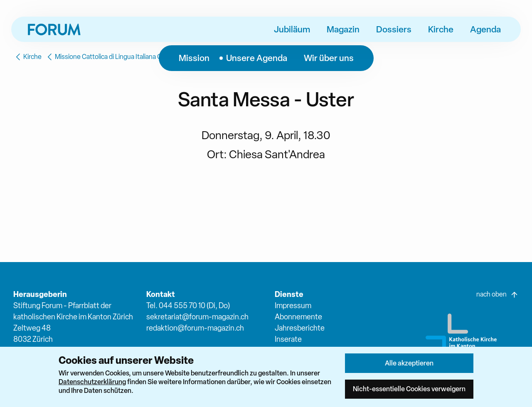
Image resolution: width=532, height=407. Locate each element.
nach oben (498, 294)
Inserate (288, 339)
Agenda (485, 29)
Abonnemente (298, 317)
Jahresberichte (300, 328)
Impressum (293, 305)
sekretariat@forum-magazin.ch (197, 317)
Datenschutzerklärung (92, 382)
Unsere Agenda (257, 58)
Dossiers (394, 29)
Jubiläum (292, 29)
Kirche (441, 29)
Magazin (343, 29)
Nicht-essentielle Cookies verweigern (409, 389)
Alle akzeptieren (409, 363)
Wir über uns (329, 58)
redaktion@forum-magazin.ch (195, 328)
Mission (194, 58)
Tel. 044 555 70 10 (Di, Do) (188, 305)
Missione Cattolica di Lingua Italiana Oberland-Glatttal (126, 57)
